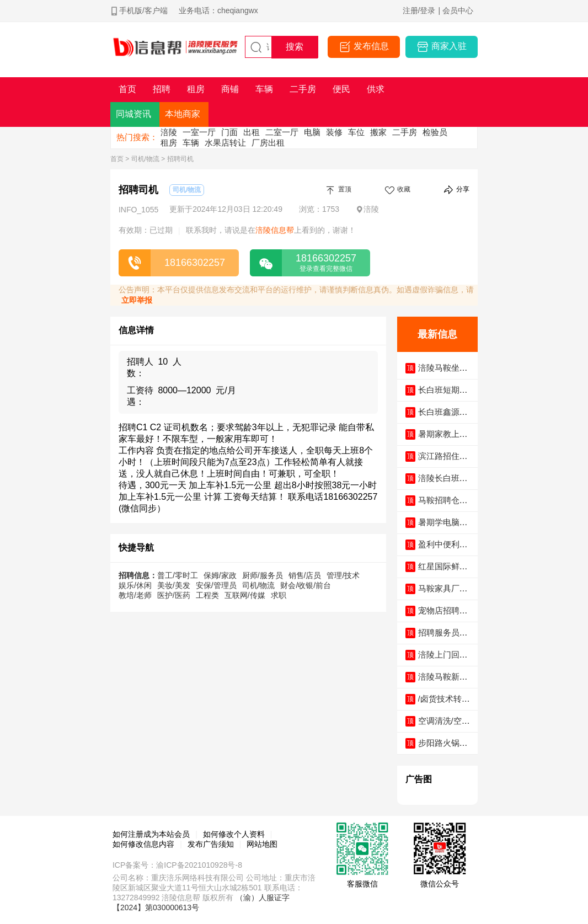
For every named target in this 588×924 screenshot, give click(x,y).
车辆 (191, 143)
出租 (252, 132)
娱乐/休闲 (135, 585)
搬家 (378, 132)
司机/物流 (145, 159)
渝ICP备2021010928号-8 (199, 865)
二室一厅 (282, 132)
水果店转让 (225, 143)
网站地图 (262, 844)
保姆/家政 (220, 575)
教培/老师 (135, 595)
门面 (229, 132)
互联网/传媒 (245, 595)
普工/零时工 (178, 575)
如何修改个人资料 (234, 834)
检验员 (435, 132)
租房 (169, 143)
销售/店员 (305, 575)
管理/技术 (343, 575)
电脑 (312, 132)
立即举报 (137, 300)
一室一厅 (199, 132)
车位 (356, 132)
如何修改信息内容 (143, 844)
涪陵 (169, 132)
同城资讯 (133, 114)
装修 (334, 132)
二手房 (405, 132)
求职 (279, 595)
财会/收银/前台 (306, 585)
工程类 (207, 595)
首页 (117, 159)
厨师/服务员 (263, 575)
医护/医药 (174, 595)
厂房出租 (268, 143)
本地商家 (183, 114)
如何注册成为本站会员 (151, 834)
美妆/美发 (174, 585)
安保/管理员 (216, 585)
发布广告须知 (211, 844)
